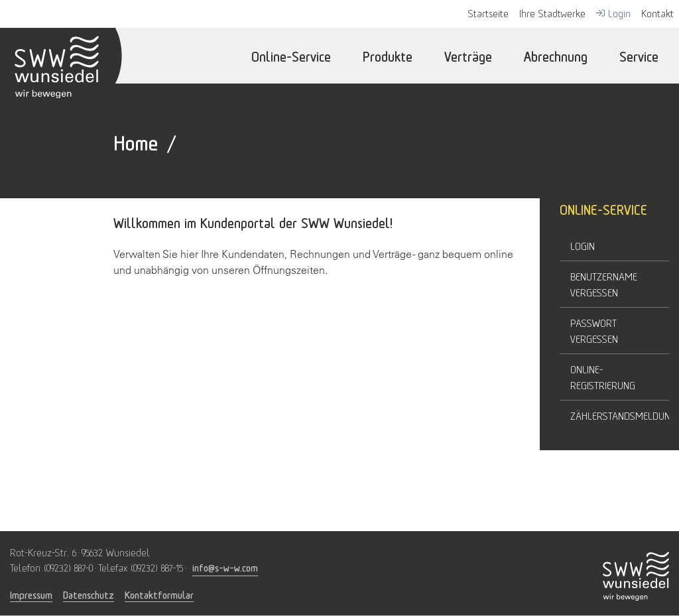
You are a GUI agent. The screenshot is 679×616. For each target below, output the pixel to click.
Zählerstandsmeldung (620, 415)
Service (639, 55)
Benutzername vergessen (604, 284)
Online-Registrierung (603, 377)
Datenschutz (89, 595)
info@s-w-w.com (225, 567)
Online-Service (291, 55)
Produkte (388, 55)
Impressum (31, 595)
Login (583, 245)
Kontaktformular (159, 595)
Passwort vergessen (594, 330)
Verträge (468, 55)
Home (136, 141)
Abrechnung (556, 55)
